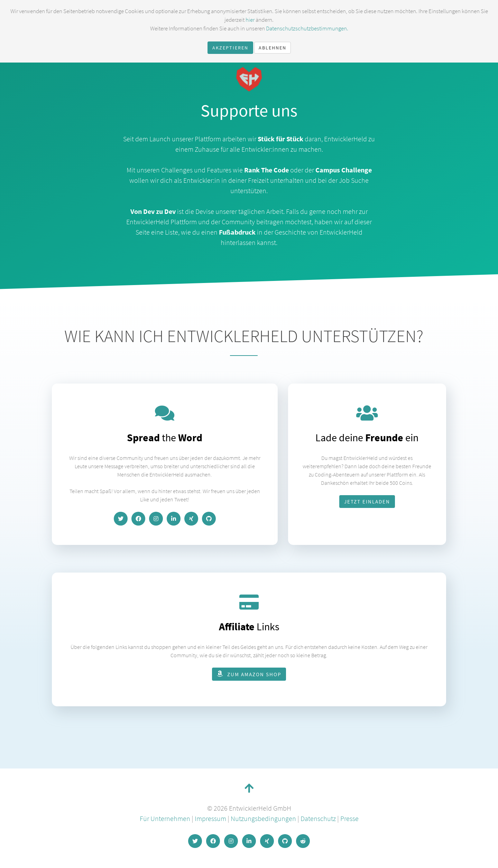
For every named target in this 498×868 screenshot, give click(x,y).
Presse (349, 818)
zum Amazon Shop (249, 674)
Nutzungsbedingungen (263, 818)
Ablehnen (273, 48)
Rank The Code (266, 170)
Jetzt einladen (367, 502)
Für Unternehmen (165, 818)
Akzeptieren (230, 48)
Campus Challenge (344, 170)
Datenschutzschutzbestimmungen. (307, 29)
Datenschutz (318, 818)
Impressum (210, 818)
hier (250, 20)
